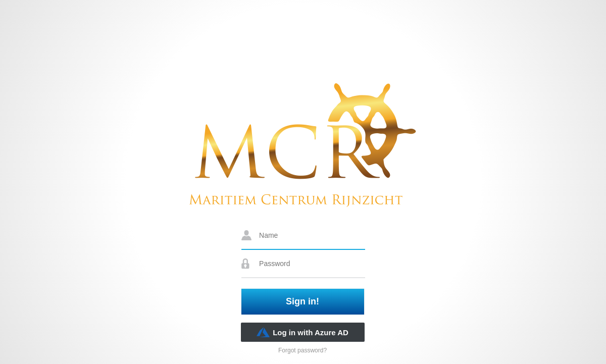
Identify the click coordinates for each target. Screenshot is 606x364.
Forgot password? (302, 350)
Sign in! (302, 301)
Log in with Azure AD (302, 332)
